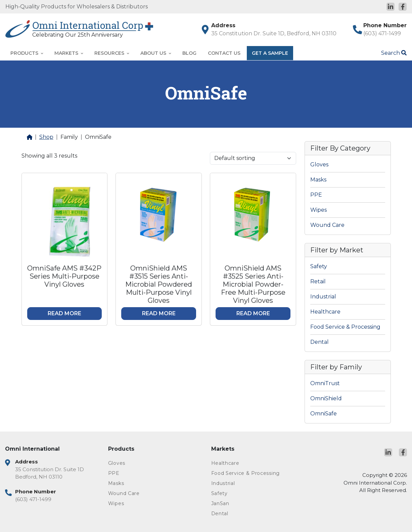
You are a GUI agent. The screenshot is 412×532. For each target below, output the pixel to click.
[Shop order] (253, 158)
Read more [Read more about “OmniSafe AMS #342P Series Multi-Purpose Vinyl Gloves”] (64, 313)
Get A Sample (270, 53)
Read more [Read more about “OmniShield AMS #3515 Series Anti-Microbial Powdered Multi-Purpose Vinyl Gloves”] (159, 313)
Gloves (319, 165)
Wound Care (327, 225)
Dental (319, 342)
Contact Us (224, 53)
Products (27, 53)
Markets (69, 53)
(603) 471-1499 (382, 33)
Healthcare (325, 312)
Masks (318, 180)
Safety (319, 266)
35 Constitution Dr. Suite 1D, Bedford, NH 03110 (274, 33)
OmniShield (326, 398)
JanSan (220, 503)
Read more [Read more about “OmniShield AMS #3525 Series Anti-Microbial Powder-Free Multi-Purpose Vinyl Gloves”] (253, 313)
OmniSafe (324, 414)
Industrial (323, 297)
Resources (112, 53)
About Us (156, 53)
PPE (316, 195)
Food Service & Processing (345, 327)
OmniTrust (325, 383)
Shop (46, 137)
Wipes (318, 210)
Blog (189, 53)
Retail (318, 281)
